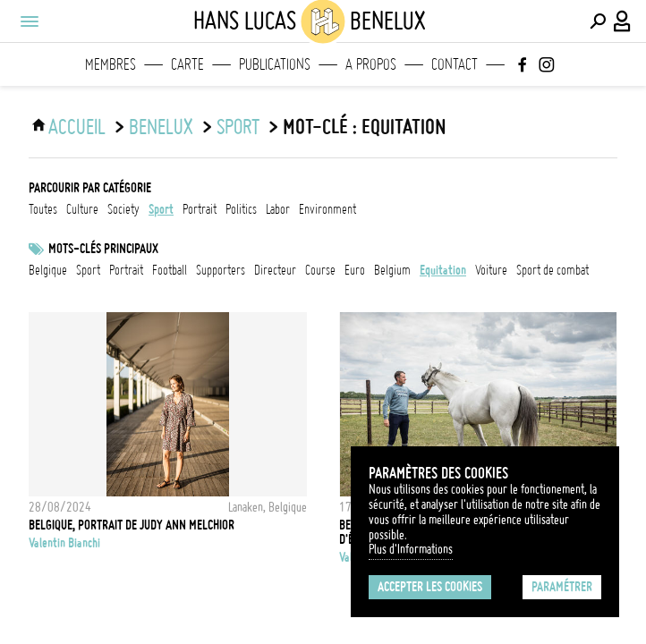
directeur (275, 270)
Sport (88, 270)
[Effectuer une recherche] (598, 21)
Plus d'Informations (411, 549)
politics (241, 209)
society (123, 209)
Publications (275, 64)
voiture (491, 270)
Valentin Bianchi (64, 543)
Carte (187, 64)
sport (238, 127)
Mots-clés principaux (103, 249)
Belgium (392, 270)
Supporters (221, 270)
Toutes (43, 209)
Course (320, 270)
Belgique (48, 270)
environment (327, 209)
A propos (371, 64)
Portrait (126, 270)
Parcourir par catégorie (90, 188)
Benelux (161, 127)
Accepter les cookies (430, 587)
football (170, 270)
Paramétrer (562, 587)
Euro (355, 270)
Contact (455, 64)
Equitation (443, 270)
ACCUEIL (77, 127)
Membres (110, 64)
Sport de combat (552, 270)
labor (278, 209)
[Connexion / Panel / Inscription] (623, 21)
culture (82, 209)
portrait (200, 209)
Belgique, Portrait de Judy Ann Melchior (132, 525)
